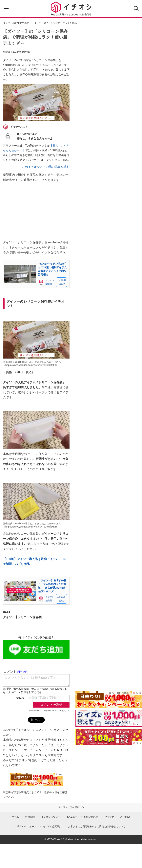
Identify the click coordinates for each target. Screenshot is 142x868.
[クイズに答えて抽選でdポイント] (109, 718)
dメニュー (72, 817)
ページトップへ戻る (71, 807)
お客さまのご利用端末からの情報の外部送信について (97, 827)
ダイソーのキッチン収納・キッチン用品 (55, 23)
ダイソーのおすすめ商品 (16, 23)
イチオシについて (51, 817)
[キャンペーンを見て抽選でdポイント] (109, 705)
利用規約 (30, 817)
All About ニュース (27, 827)
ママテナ (109, 817)
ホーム (15, 817)
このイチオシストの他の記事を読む (46, 167)
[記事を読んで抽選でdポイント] (109, 737)
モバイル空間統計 (52, 827)
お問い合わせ (91, 817)
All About (125, 817)
